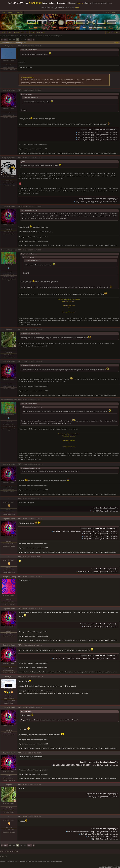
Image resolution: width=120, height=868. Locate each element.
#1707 (20, 361)
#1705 (20, 250)
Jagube (9, 329)
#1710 (20, 499)
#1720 (20, 817)
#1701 (20, 46)
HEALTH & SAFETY (21, 32)
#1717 (20, 707)
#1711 (20, 519)
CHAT (3, 12)
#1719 (20, 785)
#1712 (20, 557)
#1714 (20, 609)
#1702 (20, 90)
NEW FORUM (35, 3)
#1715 (20, 645)
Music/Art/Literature (38, 36)
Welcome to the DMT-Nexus (8, 36)
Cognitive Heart (9, 90)
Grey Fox (9, 46)
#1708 (20, 400)
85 (14, 40)
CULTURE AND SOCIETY (24, 36)
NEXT (30, 40)
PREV (6, 40)
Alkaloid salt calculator (69, 301)
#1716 (20, 677)
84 (10, 40)
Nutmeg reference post (69, 312)
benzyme (9, 677)
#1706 (20, 329)
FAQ (3, 32)
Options (117, 43)
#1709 (20, 464)
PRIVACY (11, 12)
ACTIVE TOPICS (113, 32)
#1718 (20, 753)
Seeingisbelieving (9, 577)
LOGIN (107, 12)
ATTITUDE (41, 32)
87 (21, 40)
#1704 (20, 206)
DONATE (19, 12)
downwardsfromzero (9, 250)
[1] (69, 308)
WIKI (9, 32)
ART (33, 32)
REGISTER (115, 12)
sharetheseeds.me (28, 77)
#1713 (20, 577)
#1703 (20, 158)
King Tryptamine (9, 158)
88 (25, 40)
